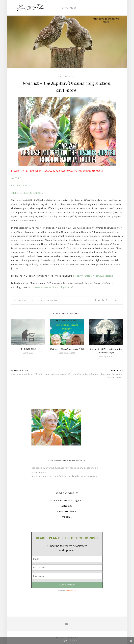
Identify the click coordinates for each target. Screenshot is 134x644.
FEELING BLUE (28, 349)
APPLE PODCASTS (20, 186)
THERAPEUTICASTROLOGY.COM (27, 193)
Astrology (67, 77)
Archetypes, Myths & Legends (67, 500)
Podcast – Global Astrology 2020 (67, 349)
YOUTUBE (16, 178)
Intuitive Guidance (67, 511)
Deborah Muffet (49, 300)
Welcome (67, 517)
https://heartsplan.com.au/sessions (93, 276)
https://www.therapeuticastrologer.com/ (51, 287)
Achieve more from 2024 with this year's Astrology (38, 374)
